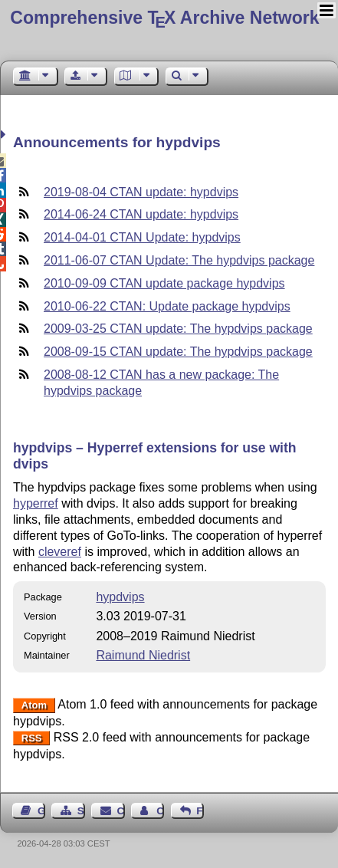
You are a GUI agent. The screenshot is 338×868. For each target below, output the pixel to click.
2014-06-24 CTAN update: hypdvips (141, 214)
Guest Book (41, 811)
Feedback (200, 811)
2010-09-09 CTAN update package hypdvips (164, 283)
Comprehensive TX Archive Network (164, 18)
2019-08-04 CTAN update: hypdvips (141, 192)
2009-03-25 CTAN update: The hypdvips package (178, 329)
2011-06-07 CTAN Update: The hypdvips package (179, 260)
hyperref (36, 503)
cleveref (60, 552)
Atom (34, 705)
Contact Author (160, 811)
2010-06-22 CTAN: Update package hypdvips (167, 306)
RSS (32, 738)
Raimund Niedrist (143, 655)
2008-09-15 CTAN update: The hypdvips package (178, 352)
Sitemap (81, 811)
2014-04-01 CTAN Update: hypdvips (142, 237)
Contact (121, 811)
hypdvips (120, 597)
